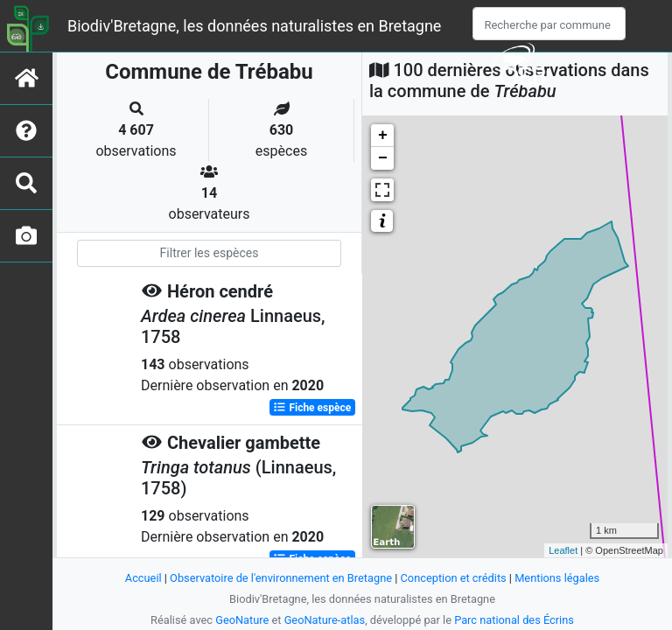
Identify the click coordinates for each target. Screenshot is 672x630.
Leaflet (563, 550)
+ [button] (383, 136)
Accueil (143, 578)
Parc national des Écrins (514, 620)
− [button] (383, 158)
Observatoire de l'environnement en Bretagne (281, 578)
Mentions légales (557, 578)
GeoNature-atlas (325, 620)
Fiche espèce (312, 408)
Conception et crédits (454, 578)
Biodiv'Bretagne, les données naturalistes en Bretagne (254, 26)
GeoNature (242, 620)
